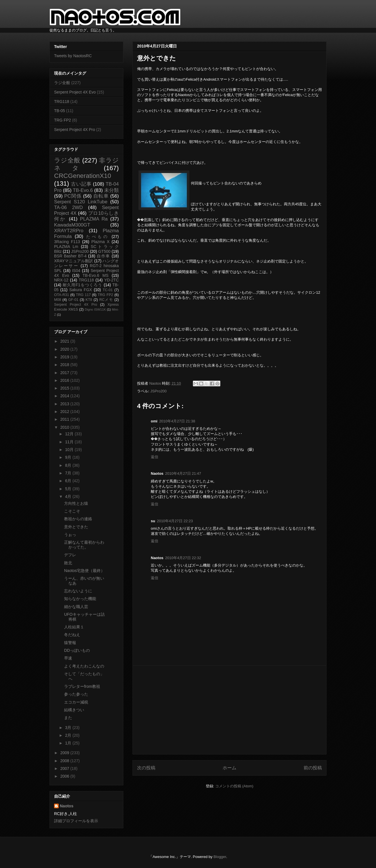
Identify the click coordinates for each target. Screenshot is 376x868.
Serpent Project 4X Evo (75, 92)
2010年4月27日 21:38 (177, 421)
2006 (65, 776)
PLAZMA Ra (94, 219)
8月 (69, 465)
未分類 (111, 190)
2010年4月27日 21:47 (183, 473)
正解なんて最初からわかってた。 (84, 545)
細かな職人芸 (76, 607)
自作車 (103, 256)
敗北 (68, 563)
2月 (69, 735)
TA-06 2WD (68, 207)
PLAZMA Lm (66, 247)
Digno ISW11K (95, 309)
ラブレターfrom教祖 (82, 686)
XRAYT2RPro (69, 231)
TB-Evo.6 (83, 190)
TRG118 (62, 102)
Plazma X (100, 242)
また (68, 718)
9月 (69, 457)
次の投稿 (146, 768)
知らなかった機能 (80, 599)
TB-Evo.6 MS (96, 275)
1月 (69, 743)
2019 (65, 357)
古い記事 (81, 184)
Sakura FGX (81, 290)
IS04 (76, 271)
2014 (65, 396)
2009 (65, 753)
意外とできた (76, 527)
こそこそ (72, 511)
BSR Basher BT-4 (70, 256)
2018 (65, 365)
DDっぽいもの (77, 650)
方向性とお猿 (76, 503)
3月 (69, 728)
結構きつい (74, 710)
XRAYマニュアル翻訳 (74, 261)
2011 (65, 419)
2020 (65, 349)
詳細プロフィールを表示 (76, 821)
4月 (69, 496)
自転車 (101, 196)
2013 (65, 404)
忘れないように (78, 591)
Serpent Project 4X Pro (75, 130)
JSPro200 (158, 391)
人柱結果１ (74, 627)
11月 (70, 442)
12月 (70, 434)
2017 (65, 373)
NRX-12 (61, 280)
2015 (65, 388)
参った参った (76, 694)
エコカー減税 (76, 702)
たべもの (97, 237)
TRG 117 (83, 295)
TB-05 (60, 111)
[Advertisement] (229, 710)
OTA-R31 (62, 295)
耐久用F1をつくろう (83, 285)
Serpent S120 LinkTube (81, 202)
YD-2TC (111, 280)
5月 (69, 489)
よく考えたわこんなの (84, 666)
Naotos (67, 806)
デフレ (70, 555)
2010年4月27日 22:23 (175, 521)
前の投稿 (313, 768)
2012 (65, 412)
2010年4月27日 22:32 (183, 558)
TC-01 (108, 290)
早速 (68, 658)
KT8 (89, 300)
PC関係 (73, 196)
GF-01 (73, 300)
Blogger (220, 857)
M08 (58, 300)
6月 (69, 481)
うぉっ (70, 535)
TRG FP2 (63, 120)
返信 (155, 457)
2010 (65, 427)
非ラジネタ (86, 164)
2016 (65, 380)
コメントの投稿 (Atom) (234, 786)
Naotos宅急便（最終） (84, 571)
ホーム (229, 768)
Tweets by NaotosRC (73, 56)
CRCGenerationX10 (83, 176)
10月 (70, 450)
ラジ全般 (62, 83)
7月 (69, 473)
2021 (65, 341)
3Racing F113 (67, 242)
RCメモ (106, 300)
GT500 (104, 251)
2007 (65, 768)
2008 (65, 761)
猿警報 (70, 643)
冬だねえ (72, 635)
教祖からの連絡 (78, 519)
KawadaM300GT (72, 225)
